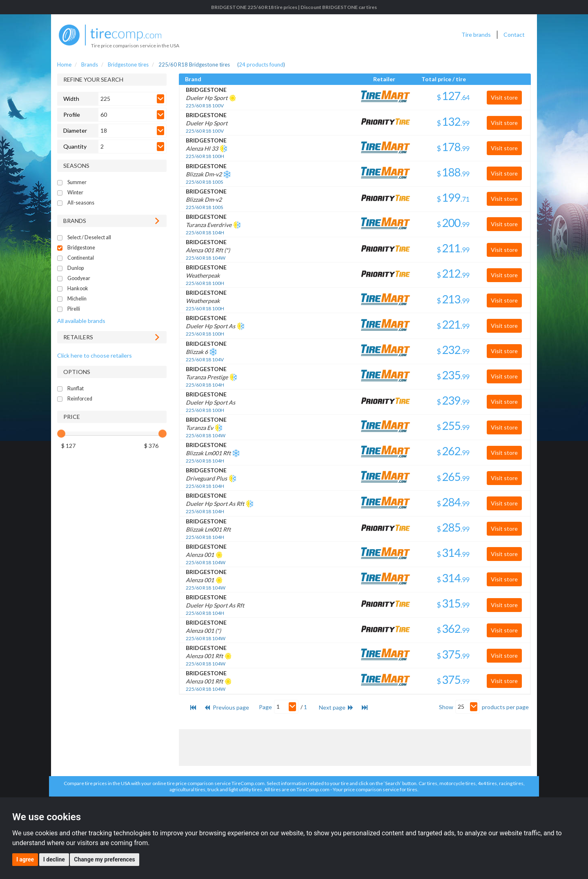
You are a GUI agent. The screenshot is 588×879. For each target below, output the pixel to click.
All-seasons (81, 203)
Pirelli (74, 309)
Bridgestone (81, 248)
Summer (77, 182)
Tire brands (476, 34)
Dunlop (76, 268)
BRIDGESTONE (206, 90)
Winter (75, 192)
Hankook (78, 288)
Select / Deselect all (89, 237)
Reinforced (80, 399)
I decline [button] (54, 859)
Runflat (76, 388)
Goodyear (79, 278)
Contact (514, 34)
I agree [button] (25, 859)
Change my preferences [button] (104, 859)
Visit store (504, 97)
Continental (81, 258)
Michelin (77, 299)
